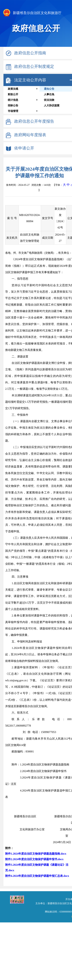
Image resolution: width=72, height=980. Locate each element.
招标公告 (13, 105)
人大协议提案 (52, 105)
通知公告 (49, 89)
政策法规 (13, 89)
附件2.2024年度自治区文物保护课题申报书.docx (34, 859)
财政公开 (13, 94)
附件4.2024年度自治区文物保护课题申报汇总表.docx (37, 876)
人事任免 (49, 94)
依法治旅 (49, 100)
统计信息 (13, 100)
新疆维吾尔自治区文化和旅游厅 (32, 13)
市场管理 (13, 111)
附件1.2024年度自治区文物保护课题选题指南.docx (36, 854)
